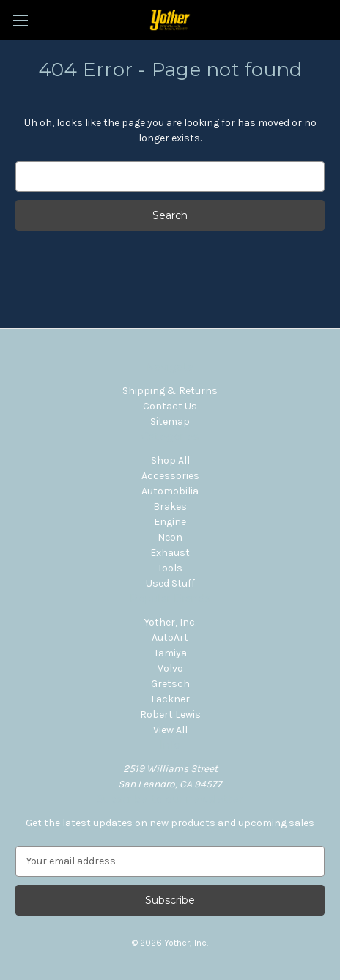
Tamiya (170, 653)
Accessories (170, 476)
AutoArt (170, 638)
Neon (170, 537)
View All (170, 730)
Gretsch (170, 684)
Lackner (170, 699)
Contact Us (170, 406)
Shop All (170, 460)
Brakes (170, 506)
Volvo (170, 668)
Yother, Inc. (170, 622)
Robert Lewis (170, 714)
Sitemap (170, 422)
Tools (170, 568)
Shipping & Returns (170, 391)
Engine (170, 522)
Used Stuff (170, 583)
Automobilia (170, 491)
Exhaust (170, 553)
